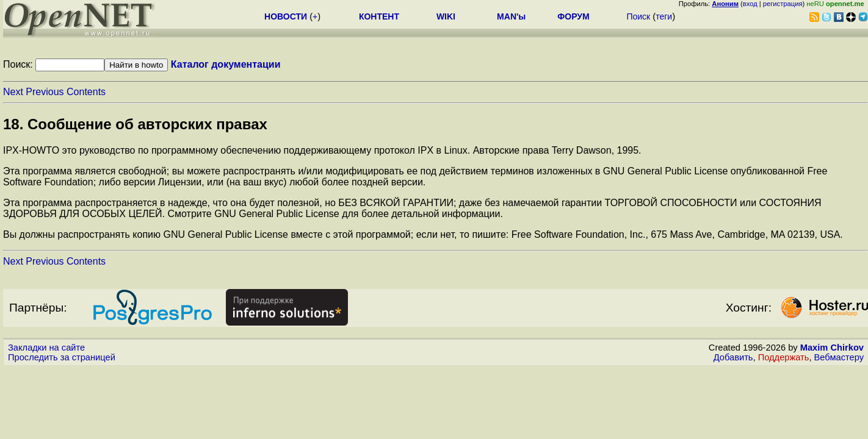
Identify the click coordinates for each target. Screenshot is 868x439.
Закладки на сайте (46, 348)
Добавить (733, 357)
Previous (45, 92)
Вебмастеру (839, 357)
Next (13, 92)
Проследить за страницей (62, 357)
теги (664, 16)
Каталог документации (226, 64)
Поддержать (784, 357)
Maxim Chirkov (832, 348)
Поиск (638, 16)
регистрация (783, 4)
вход (750, 4)
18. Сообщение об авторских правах (135, 124)
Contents (86, 92)
